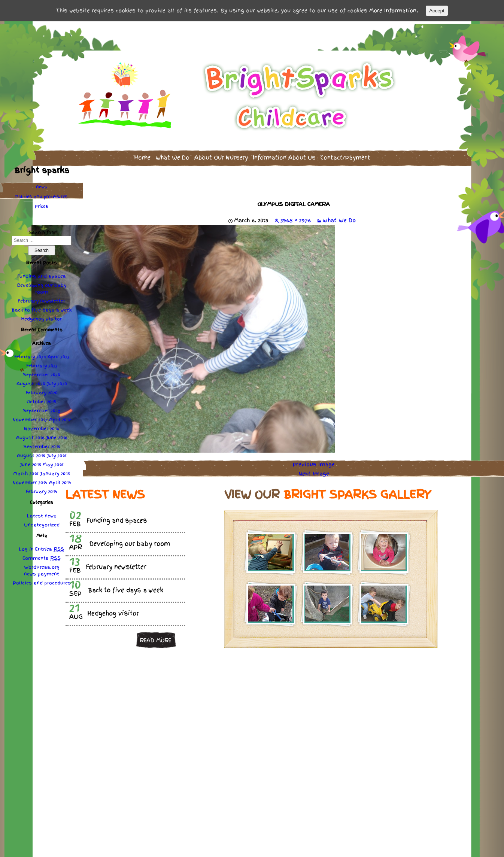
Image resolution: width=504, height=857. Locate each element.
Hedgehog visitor (42, 317)
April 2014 (60, 480)
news (42, 185)
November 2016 (42, 426)
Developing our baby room (42, 286)
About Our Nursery (221, 155)
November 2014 (30, 480)
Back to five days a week (42, 308)
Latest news (42, 514)
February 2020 (42, 390)
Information (284, 155)
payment (48, 572)
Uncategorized (42, 523)
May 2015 (53, 462)
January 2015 (55, 471)
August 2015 (31, 453)
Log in (26, 547)
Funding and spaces (42, 274)
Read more (155, 638)
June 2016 (57, 435)
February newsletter (42, 299)
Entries (50, 547)
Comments (42, 556)
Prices (42, 204)
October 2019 (42, 399)
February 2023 (42, 364)
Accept (437, 11)
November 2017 (30, 417)
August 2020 (31, 382)
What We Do (172, 155)
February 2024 (30, 355)
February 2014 (42, 489)
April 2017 (60, 417)
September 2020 (42, 373)
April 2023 (58, 355)
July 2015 (57, 453)
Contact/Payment (345, 155)
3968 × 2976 (296, 218)
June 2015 (31, 462)
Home (142, 155)
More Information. (394, 10)
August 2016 (30, 435)
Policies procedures (42, 194)
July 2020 (57, 382)
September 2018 (42, 408)
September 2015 (42, 444)
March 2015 (26, 471)
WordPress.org (42, 565)
